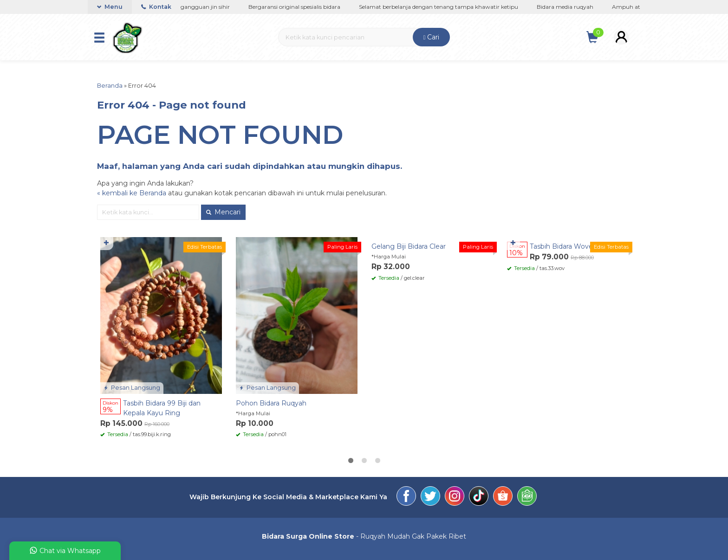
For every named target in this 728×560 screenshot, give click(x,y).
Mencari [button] (223, 212)
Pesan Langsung (132, 388)
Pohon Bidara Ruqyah (271, 403)
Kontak (156, 7)
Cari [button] (432, 37)
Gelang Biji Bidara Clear (409, 246)
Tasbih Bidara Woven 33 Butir (577, 246)
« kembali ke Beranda (132, 193)
